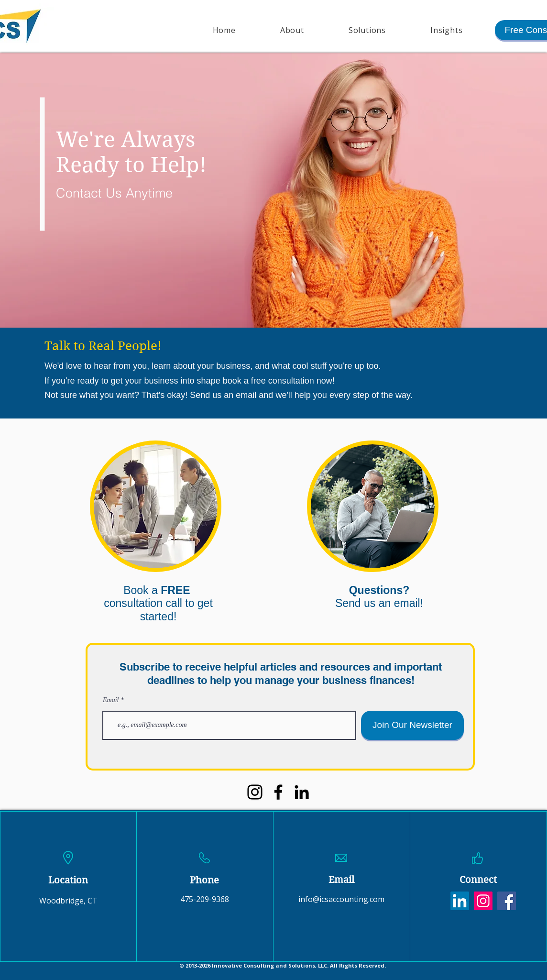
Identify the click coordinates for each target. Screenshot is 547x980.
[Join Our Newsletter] (412, 725)
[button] (367, 30)
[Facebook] (278, 792)
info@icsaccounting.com (341, 899)
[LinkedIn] (302, 792)
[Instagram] (255, 792)
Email (111, 700)
